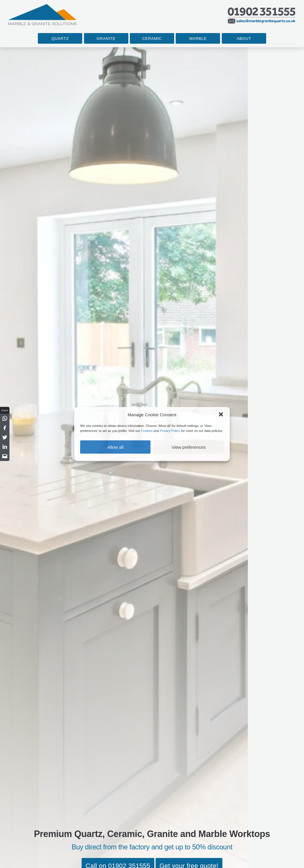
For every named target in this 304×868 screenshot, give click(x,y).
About (244, 39)
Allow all (115, 447)
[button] (221, 415)
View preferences (189, 447)
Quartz (60, 39)
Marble (198, 39)
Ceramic (152, 39)
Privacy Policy (170, 430)
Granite (106, 39)
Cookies (147, 430)
